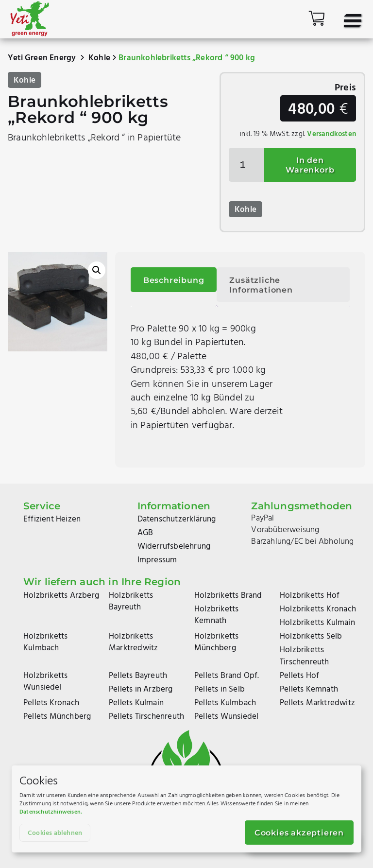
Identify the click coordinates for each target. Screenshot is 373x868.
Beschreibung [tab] (174, 280)
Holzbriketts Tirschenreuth (305, 656)
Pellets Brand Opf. (227, 676)
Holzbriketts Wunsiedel (45, 682)
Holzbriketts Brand (228, 596)
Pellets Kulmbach (225, 703)
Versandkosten (331, 134)
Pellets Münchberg (57, 717)
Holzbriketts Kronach (318, 609)
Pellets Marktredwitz (317, 703)
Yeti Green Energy (42, 58)
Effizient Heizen (52, 519)
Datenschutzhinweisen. (51, 812)
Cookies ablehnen (55, 833)
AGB (145, 533)
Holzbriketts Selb (311, 636)
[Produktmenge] (246, 165)
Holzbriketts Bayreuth (131, 601)
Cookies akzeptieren (299, 833)
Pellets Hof (299, 676)
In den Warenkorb (310, 165)
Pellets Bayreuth (138, 676)
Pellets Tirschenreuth (146, 717)
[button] (97, 270)
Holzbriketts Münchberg (216, 642)
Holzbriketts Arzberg (61, 596)
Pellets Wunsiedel (226, 717)
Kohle (99, 58)
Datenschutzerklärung (177, 519)
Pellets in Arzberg (141, 689)
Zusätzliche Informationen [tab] (261, 285)
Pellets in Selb (220, 689)
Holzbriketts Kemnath (216, 615)
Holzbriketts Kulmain (317, 623)
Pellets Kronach (51, 703)
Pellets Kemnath (309, 689)
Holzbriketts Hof (310, 596)
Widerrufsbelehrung (174, 547)
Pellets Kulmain (136, 703)
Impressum (157, 560)
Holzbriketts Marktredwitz (133, 642)
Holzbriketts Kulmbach (45, 642)
